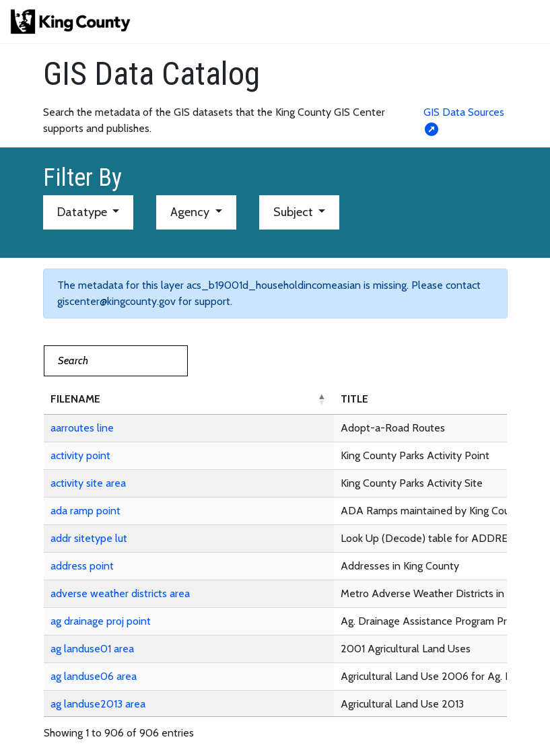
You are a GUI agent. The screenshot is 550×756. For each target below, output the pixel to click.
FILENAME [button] (75, 399)
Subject (295, 212)
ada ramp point (85, 511)
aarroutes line (82, 428)
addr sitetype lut (89, 538)
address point (82, 566)
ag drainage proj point (101, 621)
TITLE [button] (354, 399)
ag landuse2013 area (98, 704)
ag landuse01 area (92, 649)
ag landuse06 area (94, 676)
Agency (191, 212)
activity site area (88, 483)
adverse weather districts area (120, 593)
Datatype (83, 212)
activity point (80, 455)
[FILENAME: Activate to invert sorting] (189, 400)
